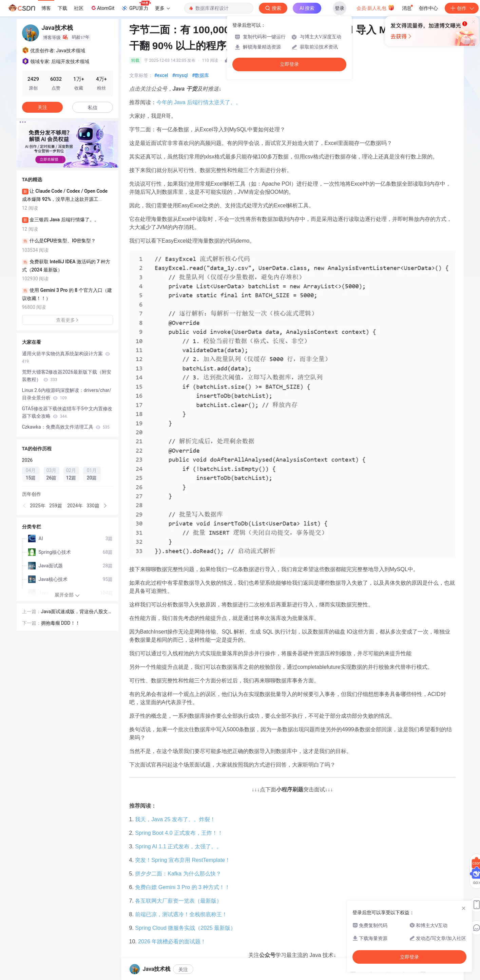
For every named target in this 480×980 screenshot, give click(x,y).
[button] (25, 506)
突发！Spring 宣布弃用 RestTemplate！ (183, 860)
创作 (462, 8)
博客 (46, 8)
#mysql (180, 75)
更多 (162, 8)
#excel (161, 75)
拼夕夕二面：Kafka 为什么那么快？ (178, 874)
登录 (340, 8)
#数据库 (201, 75)
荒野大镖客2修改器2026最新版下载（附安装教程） (67, 376)
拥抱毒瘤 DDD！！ (61, 623)
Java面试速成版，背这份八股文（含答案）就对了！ (75, 612)
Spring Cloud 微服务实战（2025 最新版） (185, 928)
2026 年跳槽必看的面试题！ (172, 941)
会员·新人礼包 (375, 7)
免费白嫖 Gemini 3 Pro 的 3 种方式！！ (183, 887)
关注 (183, 969)
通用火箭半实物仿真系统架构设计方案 (66, 357)
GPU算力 (136, 6)
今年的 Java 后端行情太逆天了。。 (199, 102)
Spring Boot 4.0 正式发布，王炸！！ (179, 833)
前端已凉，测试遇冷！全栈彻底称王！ (181, 914)
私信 (93, 108)
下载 (62, 8)
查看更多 (68, 320)
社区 (79, 8)
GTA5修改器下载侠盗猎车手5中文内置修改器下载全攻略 (67, 412)
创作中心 (428, 8)
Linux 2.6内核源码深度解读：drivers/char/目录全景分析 (67, 394)
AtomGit (102, 8)
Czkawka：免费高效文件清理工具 (66, 427)
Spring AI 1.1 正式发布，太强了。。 (178, 846)
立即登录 (289, 64)
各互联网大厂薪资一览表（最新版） (178, 901)
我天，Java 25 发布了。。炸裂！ (175, 819)
